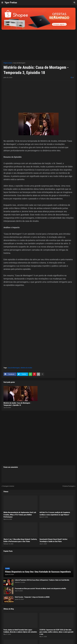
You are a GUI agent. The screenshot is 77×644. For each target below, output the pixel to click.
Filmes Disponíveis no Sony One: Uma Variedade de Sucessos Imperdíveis (38, 572)
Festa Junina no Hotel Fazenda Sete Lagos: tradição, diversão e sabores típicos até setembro (20, 631)
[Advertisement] (38, 44)
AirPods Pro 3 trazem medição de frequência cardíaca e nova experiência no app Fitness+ (55, 513)
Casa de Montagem (19, 63)
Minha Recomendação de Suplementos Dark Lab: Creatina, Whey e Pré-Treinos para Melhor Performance (20, 515)
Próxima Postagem (69, 486)
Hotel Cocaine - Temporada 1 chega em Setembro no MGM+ (32, 597)
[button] (2, 3)
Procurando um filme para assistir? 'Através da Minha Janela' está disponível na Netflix (40, 589)
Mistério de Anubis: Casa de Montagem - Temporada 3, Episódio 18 (17, 404)
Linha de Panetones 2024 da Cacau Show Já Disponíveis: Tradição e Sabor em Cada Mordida (42, 580)
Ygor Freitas (11, 3)
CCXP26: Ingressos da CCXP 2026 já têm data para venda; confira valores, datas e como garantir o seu (56, 632)
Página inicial (8, 63)
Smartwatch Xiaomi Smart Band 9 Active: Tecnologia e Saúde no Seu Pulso (54, 540)
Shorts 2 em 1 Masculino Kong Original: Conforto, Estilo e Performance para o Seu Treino (20, 540)
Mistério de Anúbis (26, 368)
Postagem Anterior (8, 486)
